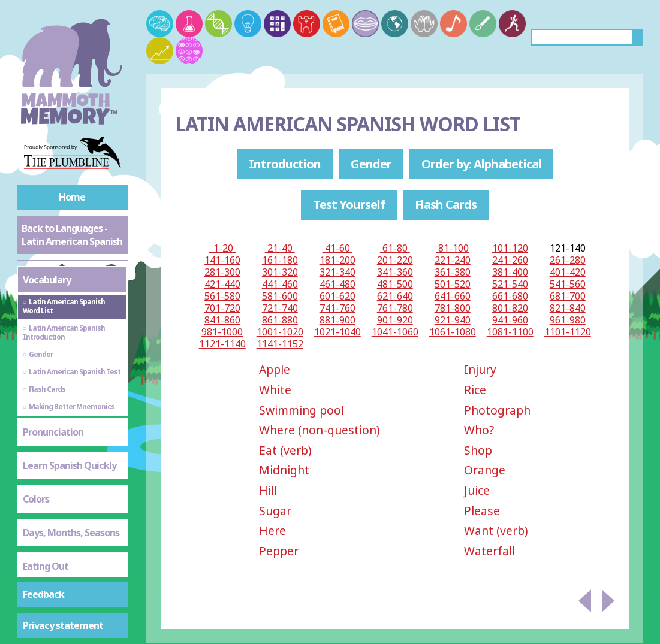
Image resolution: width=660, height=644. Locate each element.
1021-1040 (337, 332)
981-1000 (222, 332)
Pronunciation (53, 432)
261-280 (568, 260)
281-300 (222, 272)
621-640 (395, 296)
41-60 (337, 248)
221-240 (453, 260)
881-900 (337, 320)
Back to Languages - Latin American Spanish (72, 235)
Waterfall (489, 551)
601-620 (337, 296)
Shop (478, 450)
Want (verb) (496, 530)
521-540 (510, 284)
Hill (268, 490)
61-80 (395, 248)
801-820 (510, 308)
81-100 (452, 248)
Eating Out (46, 566)
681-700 (568, 296)
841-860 (222, 320)
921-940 (453, 320)
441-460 (280, 284)
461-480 (337, 284)
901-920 (395, 320)
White (275, 390)
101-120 (510, 248)
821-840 (568, 308)
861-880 (280, 320)
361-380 (453, 272)
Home (72, 197)
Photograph (497, 410)
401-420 (568, 272)
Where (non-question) (320, 430)
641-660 (453, 296)
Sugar (275, 511)
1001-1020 (280, 332)
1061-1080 (453, 332)
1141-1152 (280, 344)
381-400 (510, 272)
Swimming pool (302, 410)
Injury (480, 369)
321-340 (337, 272)
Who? (479, 430)
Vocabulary (47, 280)
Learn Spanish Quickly (70, 465)
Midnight (284, 470)
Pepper (279, 551)
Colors (36, 499)
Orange (485, 470)
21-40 (280, 248)
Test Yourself (349, 205)
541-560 (568, 284)
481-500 (395, 284)
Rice (475, 390)
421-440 (222, 284)
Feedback (43, 594)
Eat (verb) (285, 450)
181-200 (337, 260)
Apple (275, 369)
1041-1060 (395, 332)
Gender (371, 164)
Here (272, 530)
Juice (477, 490)
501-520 (453, 284)
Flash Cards (446, 205)
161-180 (280, 260)
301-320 (280, 272)
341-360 (395, 272)
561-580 (222, 296)
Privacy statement (63, 625)
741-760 (337, 308)
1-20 (222, 248)
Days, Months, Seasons (71, 533)
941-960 (510, 320)
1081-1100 (510, 332)
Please (482, 511)
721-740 (280, 308)
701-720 (222, 308)
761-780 (395, 308)
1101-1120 (568, 332)
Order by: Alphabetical (481, 164)
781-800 (453, 308)
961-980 (568, 320)
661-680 (510, 296)
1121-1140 (222, 344)
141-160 (222, 260)
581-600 (280, 296)
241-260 (510, 260)
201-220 (395, 260)
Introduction (285, 164)
